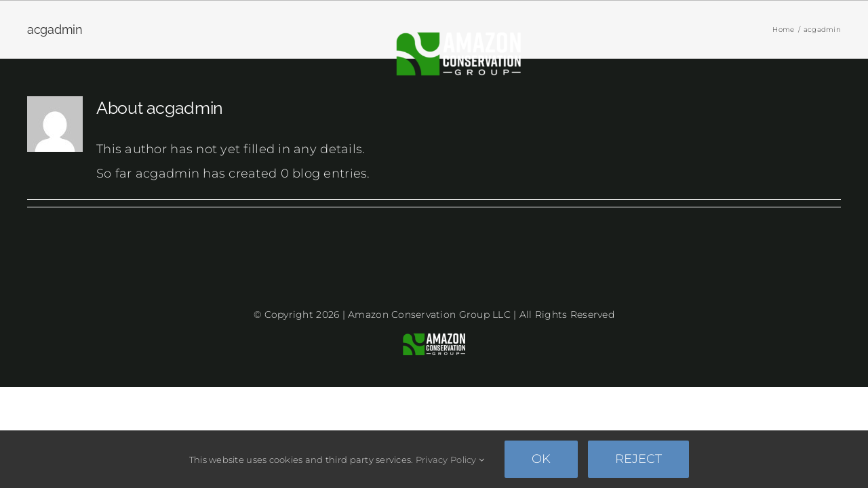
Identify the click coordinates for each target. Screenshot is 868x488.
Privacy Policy (450, 460)
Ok (541, 459)
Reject (638, 459)
